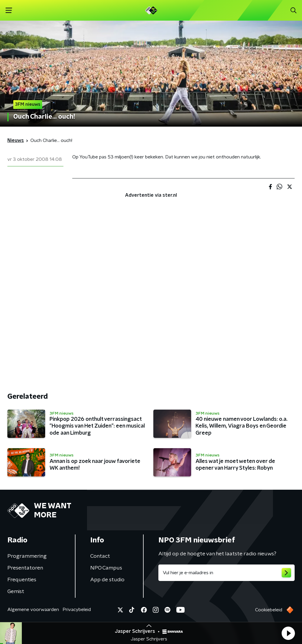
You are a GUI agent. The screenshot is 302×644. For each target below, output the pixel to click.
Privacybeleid (77, 610)
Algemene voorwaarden (33, 610)
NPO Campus (106, 568)
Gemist (16, 592)
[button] (288, 633)
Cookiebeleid (269, 610)
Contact (100, 556)
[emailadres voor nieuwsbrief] (226, 573)
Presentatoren (25, 568)
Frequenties (22, 580)
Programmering (27, 556)
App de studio (107, 580)
